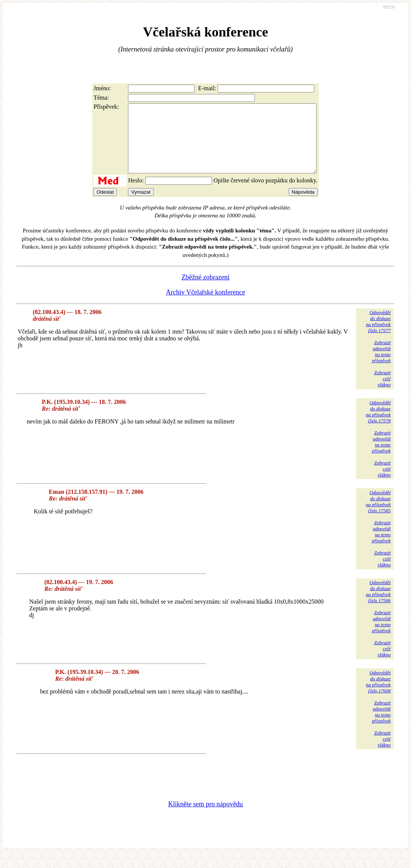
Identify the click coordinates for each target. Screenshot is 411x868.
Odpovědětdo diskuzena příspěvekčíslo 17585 (378, 515)
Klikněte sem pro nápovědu (205, 818)
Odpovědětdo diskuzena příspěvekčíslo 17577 (378, 335)
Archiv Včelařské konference (206, 306)
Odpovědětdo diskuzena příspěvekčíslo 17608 (378, 695)
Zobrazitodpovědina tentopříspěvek (381, 365)
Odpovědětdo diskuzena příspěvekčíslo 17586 (378, 605)
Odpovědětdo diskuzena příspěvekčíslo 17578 (378, 425)
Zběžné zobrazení (205, 291)
